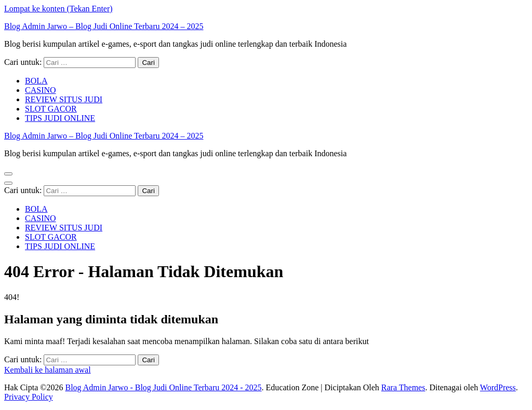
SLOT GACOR (51, 109)
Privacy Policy (29, 397)
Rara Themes (403, 387)
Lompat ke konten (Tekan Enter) (58, 9)
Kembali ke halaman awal (48, 370)
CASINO (41, 90)
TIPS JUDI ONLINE (60, 118)
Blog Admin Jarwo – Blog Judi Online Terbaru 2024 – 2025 (104, 26)
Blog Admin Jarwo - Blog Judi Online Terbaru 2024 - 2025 (163, 387)
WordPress (498, 387)
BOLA (36, 81)
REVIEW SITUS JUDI (64, 99)
